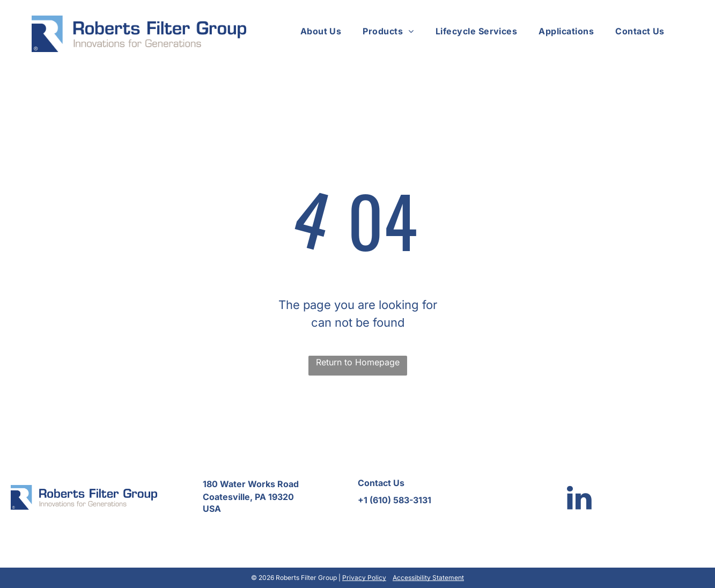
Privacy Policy (364, 578)
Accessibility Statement (428, 578)
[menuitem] (321, 31)
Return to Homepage (358, 362)
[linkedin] (579, 499)
